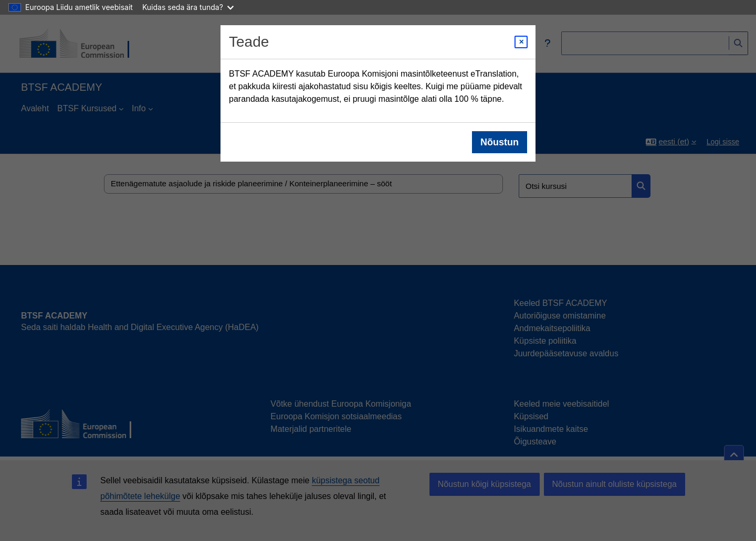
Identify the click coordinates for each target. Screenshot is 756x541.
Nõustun (500, 142)
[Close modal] (521, 42)
